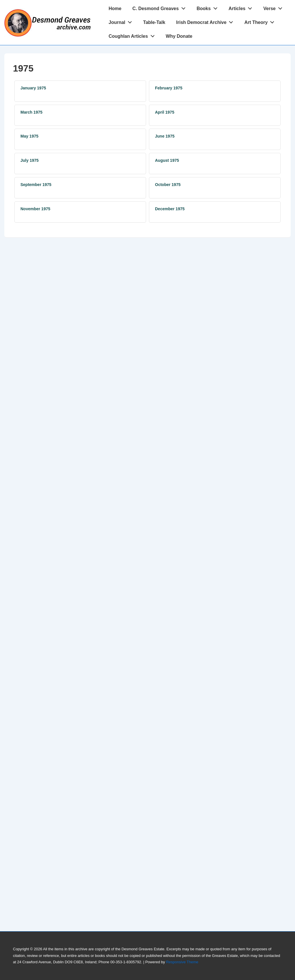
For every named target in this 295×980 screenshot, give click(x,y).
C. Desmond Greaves (160, 7)
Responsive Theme (182, 962)
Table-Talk (154, 22)
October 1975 (168, 185)
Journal (122, 21)
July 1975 (30, 160)
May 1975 (29, 136)
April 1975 (165, 112)
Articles (242, 7)
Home (115, 9)
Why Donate (179, 36)
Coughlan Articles (133, 35)
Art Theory (261, 21)
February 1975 (169, 88)
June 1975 (165, 136)
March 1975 (31, 112)
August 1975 (167, 160)
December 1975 (170, 209)
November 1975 (35, 209)
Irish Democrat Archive (206, 21)
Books (208, 7)
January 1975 (33, 88)
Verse (274, 7)
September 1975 (36, 185)
